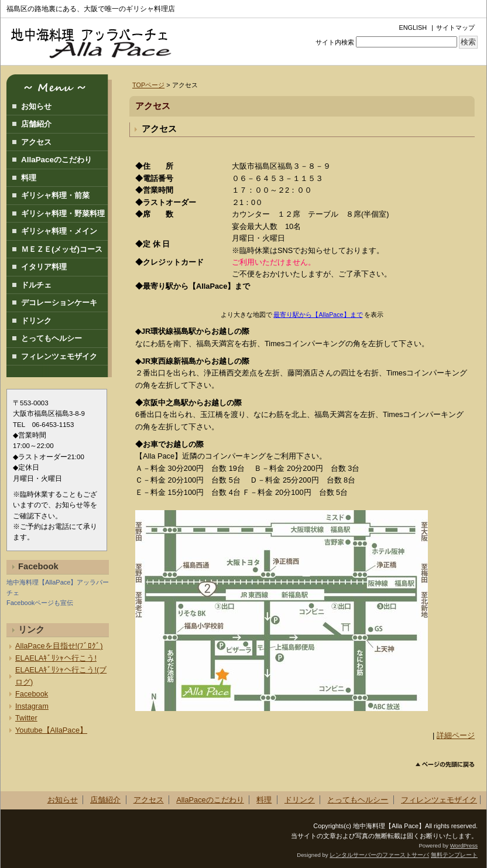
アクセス (159, 129)
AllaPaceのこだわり (56, 160)
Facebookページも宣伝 (40, 603)
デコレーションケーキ (59, 303)
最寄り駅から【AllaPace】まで (318, 315)
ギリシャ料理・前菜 (55, 195)
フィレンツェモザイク (59, 356)
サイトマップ (455, 28)
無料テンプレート (454, 855)
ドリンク (36, 321)
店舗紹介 (36, 124)
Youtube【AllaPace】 (51, 730)
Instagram (32, 706)
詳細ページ (456, 735)
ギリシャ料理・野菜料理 (63, 213)
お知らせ (36, 106)
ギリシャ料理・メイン (59, 231)
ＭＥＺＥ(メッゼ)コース (62, 249)
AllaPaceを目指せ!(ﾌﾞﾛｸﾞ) (59, 646)
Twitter (26, 718)
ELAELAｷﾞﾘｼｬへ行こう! (56, 658)
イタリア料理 (44, 267)
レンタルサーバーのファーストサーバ (379, 855)
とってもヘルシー (52, 338)
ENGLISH (413, 28)
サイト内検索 (335, 42)
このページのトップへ (445, 765)
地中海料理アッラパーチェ (97, 42)
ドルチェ (36, 285)
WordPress (464, 845)
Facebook (32, 694)
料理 (29, 178)
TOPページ (148, 85)
